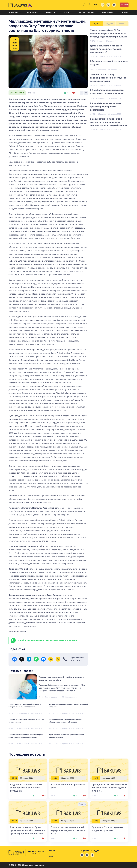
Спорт (67, 12)
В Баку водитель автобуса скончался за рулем (109, 63)
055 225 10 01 (77, 661)
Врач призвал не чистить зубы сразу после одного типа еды (67, 736)
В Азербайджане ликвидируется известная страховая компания (107, 92)
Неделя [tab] (109, 24)
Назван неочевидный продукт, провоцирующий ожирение (68, 706)
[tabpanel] (109, 80)
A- (82, 93)
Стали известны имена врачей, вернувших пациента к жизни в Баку (68, 830)
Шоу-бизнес (108, 12)
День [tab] (96, 24)
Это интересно (86, 12)
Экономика (32, 12)
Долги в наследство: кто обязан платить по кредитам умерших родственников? (107, 49)
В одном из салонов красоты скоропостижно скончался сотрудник (26, 788)
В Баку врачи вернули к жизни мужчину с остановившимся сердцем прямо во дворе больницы (108, 122)
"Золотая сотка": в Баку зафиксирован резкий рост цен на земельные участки (108, 78)
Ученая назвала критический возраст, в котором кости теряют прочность (25, 706)
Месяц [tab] (122, 24)
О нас (52, 851)
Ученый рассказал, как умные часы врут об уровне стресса (26, 721)
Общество (51, 12)
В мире (125, 12)
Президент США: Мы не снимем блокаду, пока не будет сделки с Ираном (109, 788)
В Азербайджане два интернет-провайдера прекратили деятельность (107, 107)
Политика (13, 12)
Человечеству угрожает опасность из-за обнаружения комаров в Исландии (66, 721)
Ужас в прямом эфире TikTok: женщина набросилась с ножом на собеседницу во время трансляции (108, 33)
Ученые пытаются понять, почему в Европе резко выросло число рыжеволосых (26, 736)
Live (124, 5)
